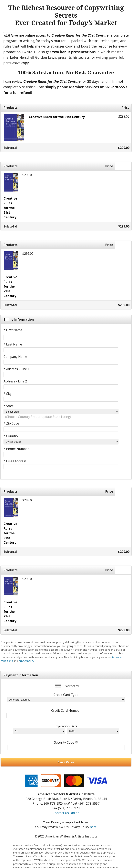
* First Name (13, 330)
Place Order (66, 762)
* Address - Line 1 (16, 369)
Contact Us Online (66, 813)
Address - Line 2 (15, 381)
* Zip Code (11, 423)
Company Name (15, 357)
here (93, 827)
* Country (11, 436)
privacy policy (26, 661)
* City (8, 394)
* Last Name (13, 344)
